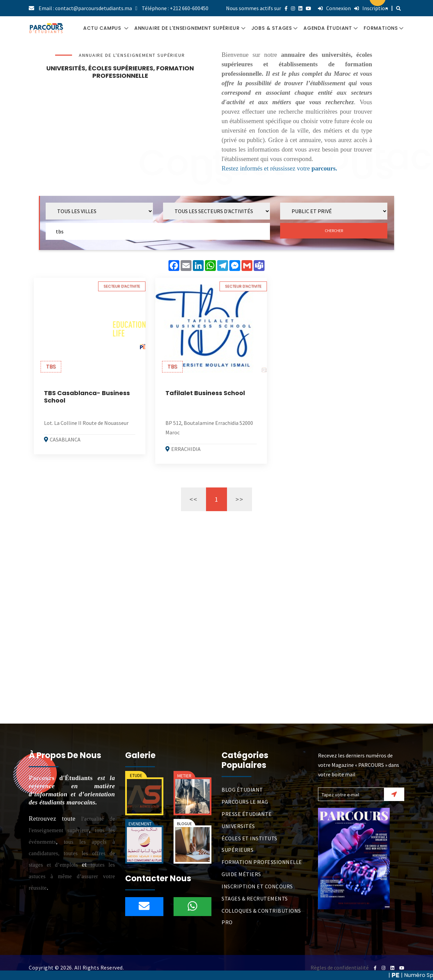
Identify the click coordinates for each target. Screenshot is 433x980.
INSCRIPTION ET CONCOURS (257, 886)
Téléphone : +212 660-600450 (175, 8)
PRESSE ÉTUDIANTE (247, 814)
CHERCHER (334, 231)
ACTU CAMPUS (103, 28)
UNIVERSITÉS (238, 826)
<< (193, 499)
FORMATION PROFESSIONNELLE (262, 862)
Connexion (334, 8)
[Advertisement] (120, 132)
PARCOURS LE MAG (245, 802)
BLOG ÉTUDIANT (242, 790)
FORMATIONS (381, 28)
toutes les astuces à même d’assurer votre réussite (72, 876)
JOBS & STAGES (272, 28)
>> (240, 499)
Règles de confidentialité (340, 967)
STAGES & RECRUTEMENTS (255, 898)
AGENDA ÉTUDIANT (328, 28)
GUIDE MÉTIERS (241, 874)
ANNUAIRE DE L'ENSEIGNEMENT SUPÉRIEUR (187, 28)
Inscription (371, 8)
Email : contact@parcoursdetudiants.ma (85, 8)
